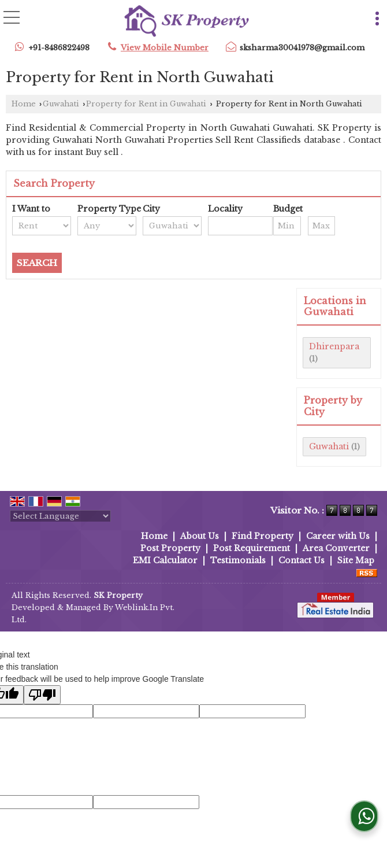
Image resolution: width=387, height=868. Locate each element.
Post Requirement (252, 548)
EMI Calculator (165, 560)
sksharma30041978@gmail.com (302, 48)
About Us (200, 536)
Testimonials (238, 560)
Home (24, 104)
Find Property (263, 536)
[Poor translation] (42, 695)
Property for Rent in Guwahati (146, 104)
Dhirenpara (334, 346)
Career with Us (338, 536)
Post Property (170, 548)
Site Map (356, 560)
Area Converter (336, 548)
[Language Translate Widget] (60, 516)
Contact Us (302, 560)
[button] (165, 48)
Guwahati (61, 104)
